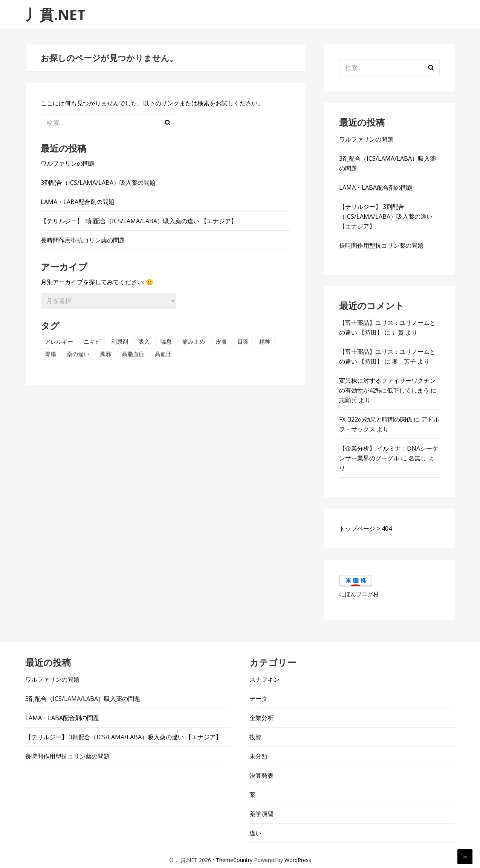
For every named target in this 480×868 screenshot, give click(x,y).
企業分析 (261, 718)
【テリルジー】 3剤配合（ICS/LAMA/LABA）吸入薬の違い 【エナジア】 (139, 221)
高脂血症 (133, 354)
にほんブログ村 (359, 594)
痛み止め (194, 341)
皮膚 (221, 341)
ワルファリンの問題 (68, 163)
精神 (265, 341)
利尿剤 (120, 341)
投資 (255, 737)
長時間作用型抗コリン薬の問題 (83, 240)
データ (258, 699)
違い (255, 833)
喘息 (166, 341)
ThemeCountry (234, 860)
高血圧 (163, 354)
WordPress (298, 860)
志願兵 (348, 400)
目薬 (243, 341)
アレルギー (59, 341)
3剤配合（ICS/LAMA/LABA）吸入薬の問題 (98, 183)
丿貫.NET (55, 14)
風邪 (105, 354)
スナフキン (264, 679)
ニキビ (92, 341)
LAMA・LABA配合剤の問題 (78, 202)
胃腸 (50, 354)
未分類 (258, 756)
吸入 (144, 341)
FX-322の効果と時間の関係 (376, 419)
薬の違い (78, 354)
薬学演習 (261, 814)
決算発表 (261, 775)
